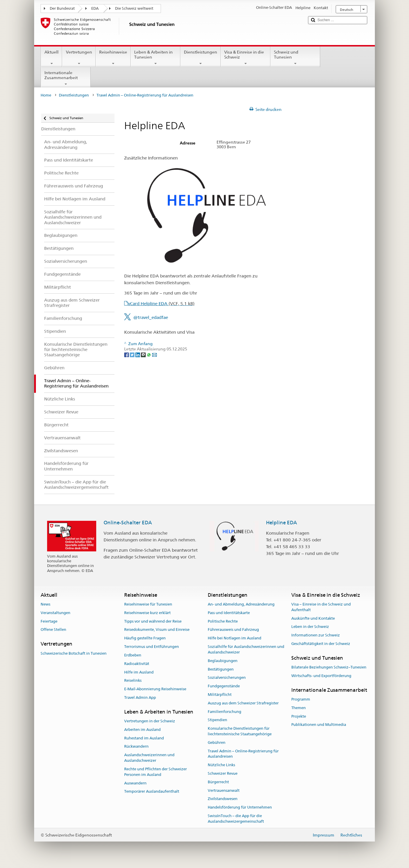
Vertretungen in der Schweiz (150, 721)
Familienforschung (225, 712)
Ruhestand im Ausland (144, 738)
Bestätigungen (221, 669)
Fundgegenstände (224, 686)
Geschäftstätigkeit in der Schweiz (321, 644)
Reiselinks (133, 681)
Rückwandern (136, 747)
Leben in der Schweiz (310, 627)
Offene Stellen (53, 630)
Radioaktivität (137, 664)
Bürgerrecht (218, 782)
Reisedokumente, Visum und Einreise (157, 630)
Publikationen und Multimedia (319, 725)
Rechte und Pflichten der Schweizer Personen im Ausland (156, 772)
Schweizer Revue (223, 773)
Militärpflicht (220, 695)
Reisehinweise (113, 58)
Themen (299, 708)
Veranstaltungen (55, 613)
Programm (301, 699)
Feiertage (49, 621)
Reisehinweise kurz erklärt (147, 613)
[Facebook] (127, 355)
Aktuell (51, 58)
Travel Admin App (140, 697)
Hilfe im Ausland (139, 672)
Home (46, 95)
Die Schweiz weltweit (134, 8)
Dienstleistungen (201, 58)
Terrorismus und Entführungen (152, 647)
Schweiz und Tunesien (295, 58)
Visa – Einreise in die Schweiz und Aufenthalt (321, 607)
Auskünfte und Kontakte (313, 618)
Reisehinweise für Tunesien (148, 604)
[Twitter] (133, 355)
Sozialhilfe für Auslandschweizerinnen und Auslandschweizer (246, 649)
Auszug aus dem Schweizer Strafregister (243, 703)
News (45, 604)
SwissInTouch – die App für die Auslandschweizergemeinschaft (236, 819)
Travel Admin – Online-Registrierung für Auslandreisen (243, 754)
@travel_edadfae (151, 317)
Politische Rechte (223, 621)
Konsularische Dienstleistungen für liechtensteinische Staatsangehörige (240, 731)
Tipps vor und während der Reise (153, 621)
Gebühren (217, 743)
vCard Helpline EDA (161, 304)
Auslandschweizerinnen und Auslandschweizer (149, 758)
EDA (95, 8)
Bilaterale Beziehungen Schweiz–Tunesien (329, 667)
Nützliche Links (221, 765)
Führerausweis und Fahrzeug (233, 630)
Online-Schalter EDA (128, 523)
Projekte (299, 716)
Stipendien (217, 720)
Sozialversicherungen (227, 678)
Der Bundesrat (62, 8)
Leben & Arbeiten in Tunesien (156, 58)
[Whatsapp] (149, 355)
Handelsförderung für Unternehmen (240, 808)
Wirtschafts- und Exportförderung (321, 676)
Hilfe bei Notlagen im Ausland (235, 638)
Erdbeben (133, 655)
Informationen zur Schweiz (316, 635)
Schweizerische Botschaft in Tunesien (74, 653)
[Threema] (144, 355)
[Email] (154, 355)
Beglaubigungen (223, 661)
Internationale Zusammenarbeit (66, 78)
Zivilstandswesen (223, 799)
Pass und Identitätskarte (229, 613)
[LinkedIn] (138, 355)
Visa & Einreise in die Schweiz (246, 58)
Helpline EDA (281, 523)
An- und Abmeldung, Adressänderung (241, 604)
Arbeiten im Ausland (142, 730)
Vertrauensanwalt (224, 790)
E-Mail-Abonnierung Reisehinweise (155, 689)
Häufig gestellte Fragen (145, 638)
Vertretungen (79, 58)
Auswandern (135, 783)
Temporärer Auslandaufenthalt (152, 792)
